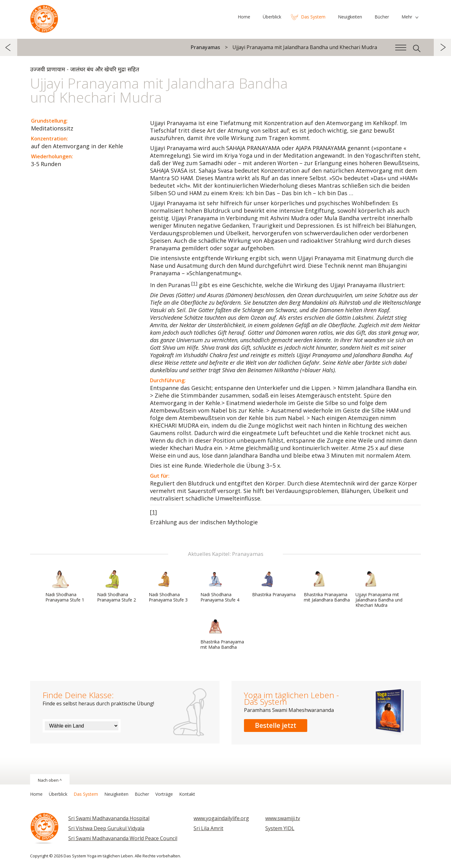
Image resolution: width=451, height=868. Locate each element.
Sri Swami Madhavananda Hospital (109, 818)
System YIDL (280, 828)
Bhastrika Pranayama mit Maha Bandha (222, 634)
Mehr (407, 17)
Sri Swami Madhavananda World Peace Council (123, 838)
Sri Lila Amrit (208, 828)
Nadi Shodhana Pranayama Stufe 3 (168, 586)
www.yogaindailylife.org (221, 818)
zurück (9, 47)
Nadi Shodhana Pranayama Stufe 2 (117, 586)
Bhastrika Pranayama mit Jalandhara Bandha (327, 586)
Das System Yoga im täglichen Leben (44, 17)
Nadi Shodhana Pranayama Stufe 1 (65, 586)
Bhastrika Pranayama (274, 584)
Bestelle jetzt (276, 725)
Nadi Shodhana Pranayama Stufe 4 (220, 586)
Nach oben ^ (50, 780)
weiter (442, 47)
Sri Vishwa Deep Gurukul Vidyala (106, 828)
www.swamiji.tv (283, 818)
